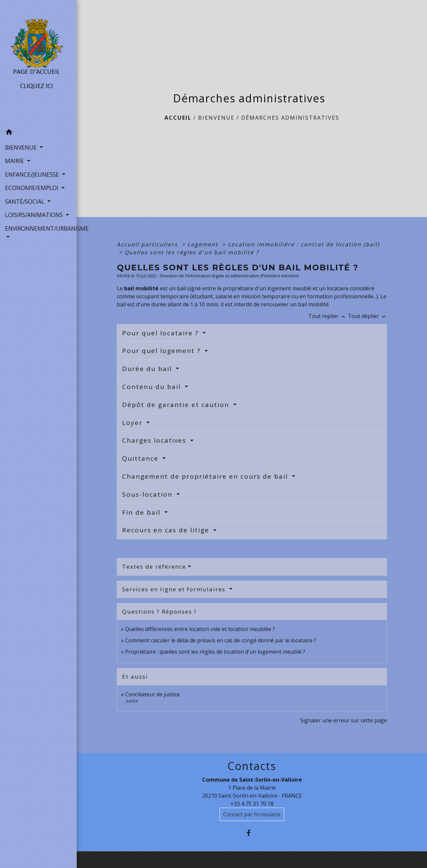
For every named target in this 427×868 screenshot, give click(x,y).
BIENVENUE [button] (22, 147)
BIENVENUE (216, 118)
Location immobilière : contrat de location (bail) (304, 244)
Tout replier (328, 316)
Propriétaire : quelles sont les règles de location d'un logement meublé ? (215, 652)
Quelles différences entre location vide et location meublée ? (200, 629)
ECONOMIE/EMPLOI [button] (33, 188)
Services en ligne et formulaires (175, 589)
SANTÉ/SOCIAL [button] (26, 201)
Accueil (178, 118)
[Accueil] (38, 63)
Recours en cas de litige (167, 530)
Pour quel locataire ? (161, 333)
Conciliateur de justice (152, 694)
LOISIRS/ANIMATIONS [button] (35, 215)
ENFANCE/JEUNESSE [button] (33, 174)
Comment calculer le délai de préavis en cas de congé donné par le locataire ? (221, 640)
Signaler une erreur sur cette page (344, 720)
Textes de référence (154, 566)
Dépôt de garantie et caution (177, 405)
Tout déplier (367, 316)
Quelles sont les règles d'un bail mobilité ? (192, 252)
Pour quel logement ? (162, 351)
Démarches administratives (290, 118)
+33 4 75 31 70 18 (252, 804)
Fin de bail (142, 512)
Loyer (133, 423)
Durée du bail (148, 369)
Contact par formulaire (252, 814)
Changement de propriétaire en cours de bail (206, 476)
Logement (204, 244)
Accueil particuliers (148, 244)
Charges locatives (155, 440)
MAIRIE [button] (15, 161)
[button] (38, 133)
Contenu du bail (153, 387)
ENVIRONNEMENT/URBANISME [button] (38, 228)
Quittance (141, 458)
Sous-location (148, 494)
